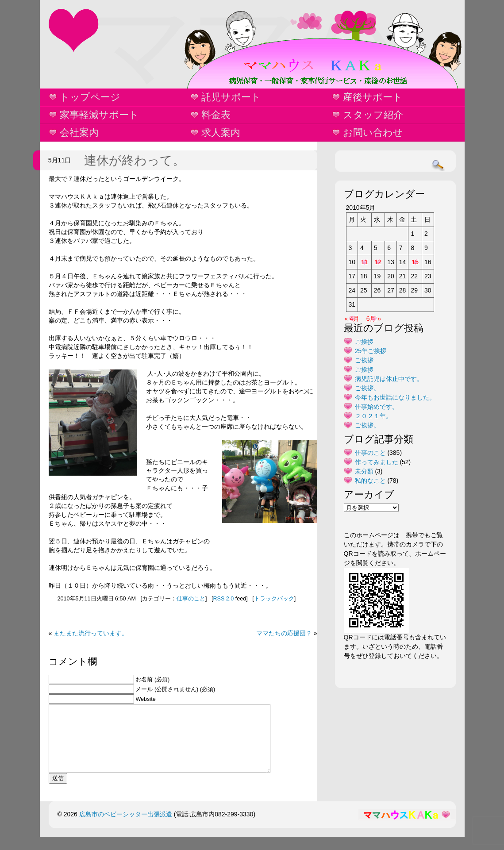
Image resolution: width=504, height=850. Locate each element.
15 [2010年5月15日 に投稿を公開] (415, 262)
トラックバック (274, 599)
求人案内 (221, 133)
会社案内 (79, 133)
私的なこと (370, 481)
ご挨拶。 (367, 388)
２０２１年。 (373, 416)
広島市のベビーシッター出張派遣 (126, 827)
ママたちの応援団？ (284, 633)
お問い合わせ (373, 133)
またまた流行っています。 (91, 633)
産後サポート (373, 97)
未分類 (364, 471)
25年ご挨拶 (371, 351)
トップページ (90, 97)
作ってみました (377, 462)
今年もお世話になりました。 (395, 397)
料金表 (216, 115)
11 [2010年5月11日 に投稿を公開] (365, 262)
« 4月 (352, 319)
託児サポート (231, 97)
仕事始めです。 (377, 407)
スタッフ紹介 (373, 115)
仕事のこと (191, 599)
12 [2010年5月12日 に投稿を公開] (378, 262)
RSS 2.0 (223, 599)
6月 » (374, 319)
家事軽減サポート (99, 115)
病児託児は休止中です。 (389, 379)
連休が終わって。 (135, 160)
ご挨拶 (364, 342)
